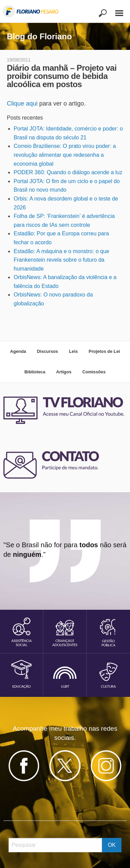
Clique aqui (22, 104)
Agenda (18, 351)
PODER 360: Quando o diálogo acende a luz (68, 172)
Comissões (94, 372)
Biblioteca (35, 372)
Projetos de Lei (104, 351)
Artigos (64, 372)
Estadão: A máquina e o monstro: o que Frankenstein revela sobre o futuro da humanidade (61, 260)
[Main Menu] (116, 10)
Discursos (47, 351)
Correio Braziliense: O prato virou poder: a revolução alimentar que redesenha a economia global (65, 155)
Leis (73, 351)
